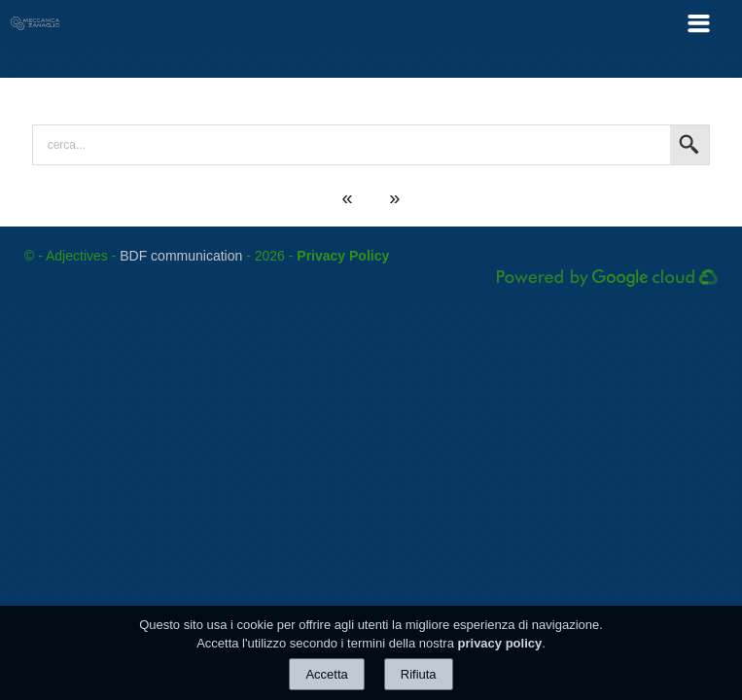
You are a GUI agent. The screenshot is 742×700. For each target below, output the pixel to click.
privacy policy (500, 643)
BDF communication (181, 256)
